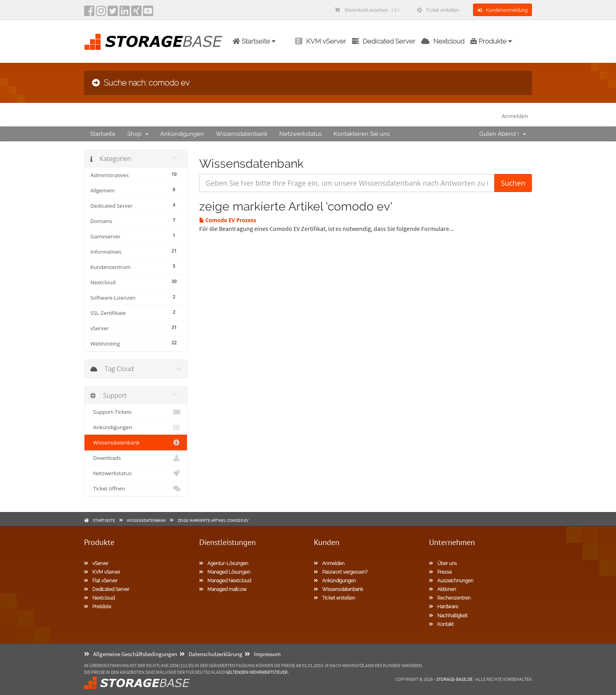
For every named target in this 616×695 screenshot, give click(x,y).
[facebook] (89, 13)
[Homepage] (153, 42)
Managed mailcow (223, 589)
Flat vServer (101, 581)
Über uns (443, 563)
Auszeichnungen (451, 581)
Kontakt (441, 624)
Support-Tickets (136, 412)
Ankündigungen (182, 134)
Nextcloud (443, 41)
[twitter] (113, 13)
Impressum (263, 654)
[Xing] (136, 13)
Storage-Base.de (454, 679)
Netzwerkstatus (301, 134)
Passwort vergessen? (341, 572)
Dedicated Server (384, 41)
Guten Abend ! (503, 134)
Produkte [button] (491, 41)
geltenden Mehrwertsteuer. (257, 672)
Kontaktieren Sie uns (362, 134)
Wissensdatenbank (242, 134)
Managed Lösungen (225, 572)
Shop (138, 134)
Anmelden (515, 116)
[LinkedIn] (125, 13)
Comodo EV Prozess (228, 220)
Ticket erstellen (438, 10)
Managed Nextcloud (225, 581)
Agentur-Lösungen (224, 563)
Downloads (136, 458)
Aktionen (443, 589)
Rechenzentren (450, 598)
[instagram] (101, 13)
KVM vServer (321, 41)
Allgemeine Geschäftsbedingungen (131, 654)
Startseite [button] (254, 41)
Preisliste (98, 607)
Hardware (444, 607)
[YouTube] (148, 13)
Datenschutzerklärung (211, 654)
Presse (440, 572)
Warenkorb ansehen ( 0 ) (367, 10)
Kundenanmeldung (502, 10)
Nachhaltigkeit (448, 616)
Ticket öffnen (136, 488)
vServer (96, 563)
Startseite (103, 134)
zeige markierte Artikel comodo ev (213, 520)
